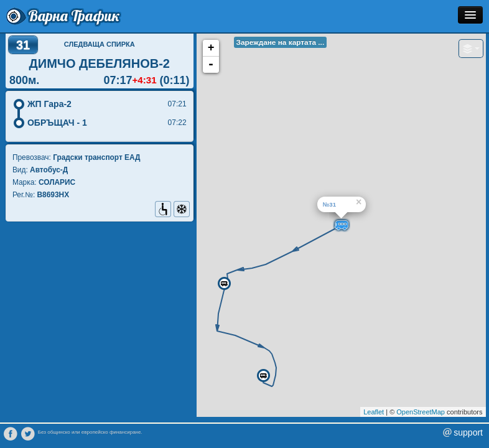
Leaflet (374, 412)
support (468, 432)
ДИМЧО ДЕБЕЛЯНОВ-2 (100, 63)
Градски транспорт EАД (96, 157)
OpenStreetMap (421, 412)
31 (23, 45)
